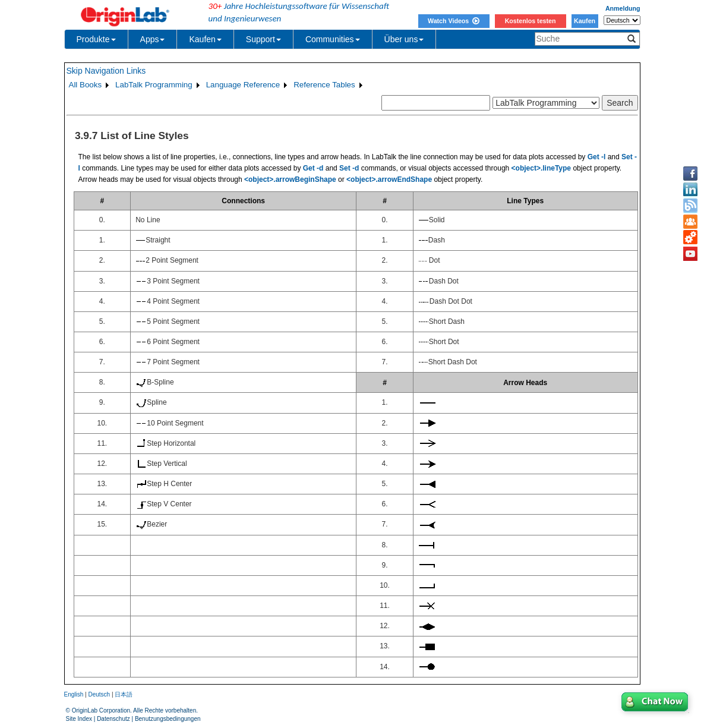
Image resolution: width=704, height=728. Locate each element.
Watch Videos (454, 21)
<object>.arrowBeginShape (290, 179)
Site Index (79, 719)
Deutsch (99, 694)
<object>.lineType (541, 168)
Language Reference (243, 85)
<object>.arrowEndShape (389, 179)
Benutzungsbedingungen (168, 719)
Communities (333, 39)
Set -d (349, 168)
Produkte (96, 39)
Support (263, 39)
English (74, 694)
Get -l (597, 157)
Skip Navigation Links (106, 71)
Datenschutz (113, 719)
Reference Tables (324, 85)
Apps (153, 39)
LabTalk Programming (154, 85)
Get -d (313, 168)
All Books (86, 85)
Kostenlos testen (531, 21)
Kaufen (585, 21)
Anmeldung (623, 8)
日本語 (124, 694)
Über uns (404, 39)
